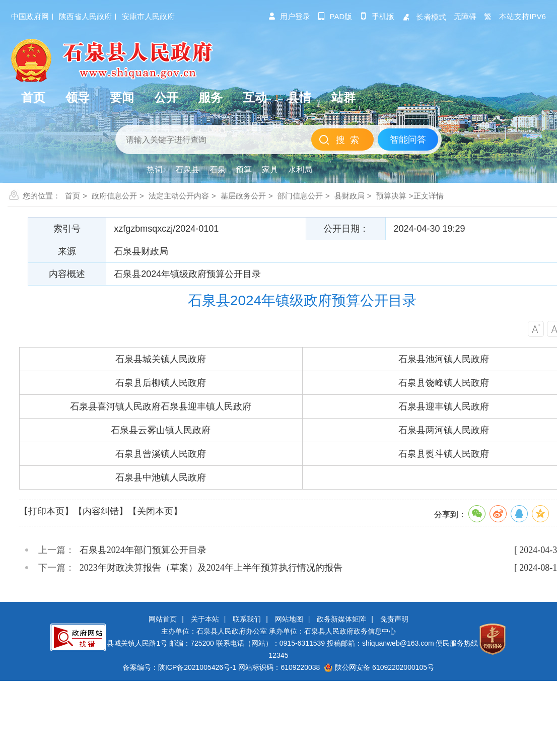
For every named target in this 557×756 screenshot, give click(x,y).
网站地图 (289, 619)
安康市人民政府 (148, 16)
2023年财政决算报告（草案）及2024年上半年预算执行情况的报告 (211, 568)
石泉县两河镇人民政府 (444, 430)
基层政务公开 (243, 196)
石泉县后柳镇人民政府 (161, 383)
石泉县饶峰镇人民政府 (444, 383)
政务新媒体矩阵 (341, 619)
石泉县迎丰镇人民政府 (206, 406)
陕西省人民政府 (85, 16)
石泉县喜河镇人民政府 (115, 406)
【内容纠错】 (101, 511)
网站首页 (163, 619)
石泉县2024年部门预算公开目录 (143, 550)
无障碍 (465, 16)
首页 (73, 196)
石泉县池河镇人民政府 (444, 359)
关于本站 (205, 619)
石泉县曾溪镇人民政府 (161, 454)
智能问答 (408, 140)
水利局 (300, 169)
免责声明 (394, 619)
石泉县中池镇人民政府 (161, 477)
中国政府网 (30, 16)
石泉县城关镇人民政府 (161, 359)
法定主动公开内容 (179, 196)
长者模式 (424, 17)
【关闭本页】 (155, 511)
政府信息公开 (114, 196)
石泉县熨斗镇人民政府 (444, 454)
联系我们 (247, 619)
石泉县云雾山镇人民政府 (161, 430)
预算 (244, 169)
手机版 (377, 16)
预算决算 (391, 196)
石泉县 (187, 169)
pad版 (335, 16)
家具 (270, 169)
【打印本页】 (46, 511)
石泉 (218, 169)
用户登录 (289, 16)
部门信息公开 (300, 196)
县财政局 (350, 196)
